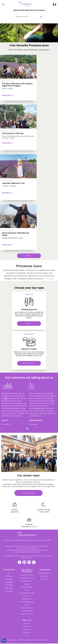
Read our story (28, 493)
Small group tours (45, 573)
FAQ (27, 635)
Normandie (9, 591)
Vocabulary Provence (27, 578)
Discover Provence (27, 575)
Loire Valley (9, 585)
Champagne (9, 582)
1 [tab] (27, 429)
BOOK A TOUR (29, 363)
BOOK (29, 256)
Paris (9, 573)
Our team (27, 623)
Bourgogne (9, 579)
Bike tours (45, 576)
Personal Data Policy (41, 640)
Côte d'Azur (9, 588)
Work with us (27, 629)
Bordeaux (9, 576)
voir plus (50, 279)
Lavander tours (27, 599)
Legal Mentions (11, 640)
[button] (52, 398)
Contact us (27, 632)
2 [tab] (30, 429)
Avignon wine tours (27, 614)
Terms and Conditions (25, 640)
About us (27, 626)
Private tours (45, 579)
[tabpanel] (15, 405)
